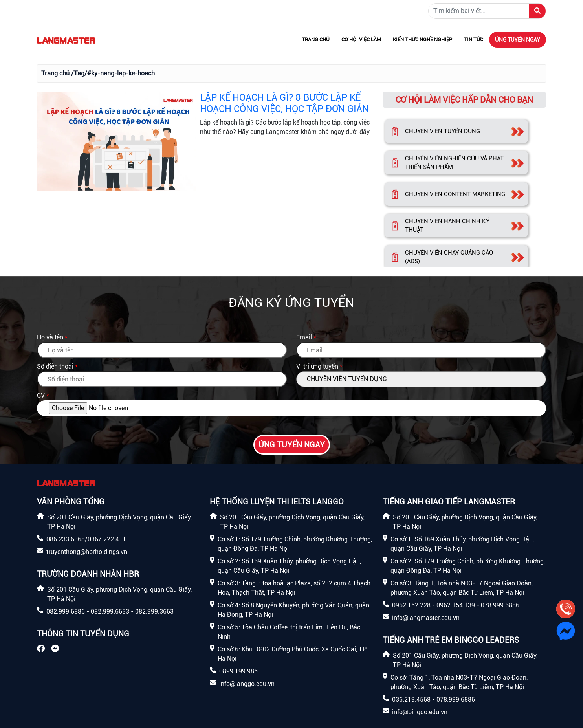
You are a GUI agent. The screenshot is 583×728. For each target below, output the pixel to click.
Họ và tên (50, 337)
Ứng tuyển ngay (518, 40)
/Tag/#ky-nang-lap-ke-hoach (113, 73)
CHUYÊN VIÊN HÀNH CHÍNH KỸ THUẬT (447, 226)
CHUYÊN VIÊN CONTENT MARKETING (455, 194)
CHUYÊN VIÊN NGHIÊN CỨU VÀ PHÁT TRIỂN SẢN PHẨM (454, 163)
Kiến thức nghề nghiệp (423, 39)
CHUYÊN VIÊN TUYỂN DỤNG (443, 131)
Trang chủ (316, 39)
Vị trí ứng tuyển (317, 366)
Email (304, 337)
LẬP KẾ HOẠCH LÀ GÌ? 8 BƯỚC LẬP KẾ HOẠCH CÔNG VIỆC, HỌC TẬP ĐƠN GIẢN (284, 103)
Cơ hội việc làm (361, 39)
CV (41, 395)
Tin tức (474, 39)
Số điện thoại (55, 366)
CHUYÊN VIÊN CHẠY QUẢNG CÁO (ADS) (449, 257)
